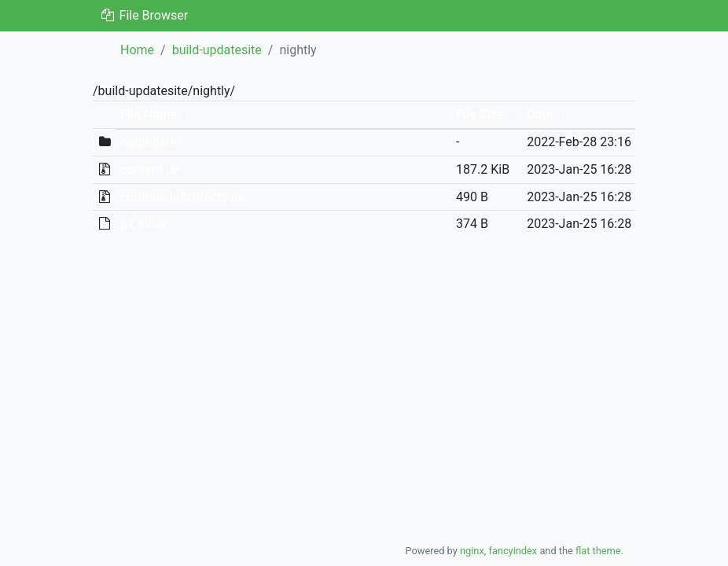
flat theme (598, 551)
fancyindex (513, 551)
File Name (149, 114)
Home (137, 50)
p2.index (144, 224)
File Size (480, 114)
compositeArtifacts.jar (183, 197)
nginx (472, 551)
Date (540, 114)
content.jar (150, 169)
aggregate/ (151, 142)
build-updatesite (217, 50)
